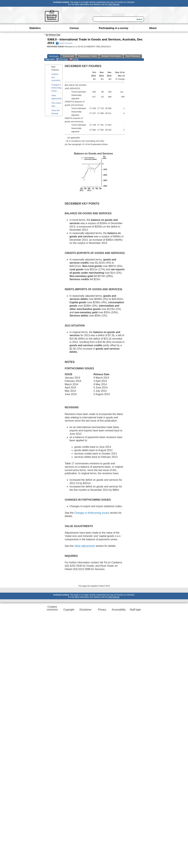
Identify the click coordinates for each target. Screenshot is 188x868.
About (153, 28)
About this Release (56, 112)
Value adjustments (57, 97)
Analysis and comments (56, 77)
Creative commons (52, 608)
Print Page (62, 59)
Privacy (102, 610)
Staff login (135, 610)
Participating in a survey (114, 28)
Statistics (35, 28)
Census (74, 28)
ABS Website (114, 4)
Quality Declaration (64, 43)
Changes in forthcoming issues (56, 88)
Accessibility (119, 610)
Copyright (69, 610)
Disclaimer (85, 610)
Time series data (56, 105)
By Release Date (53, 35)
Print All (74, 59)
